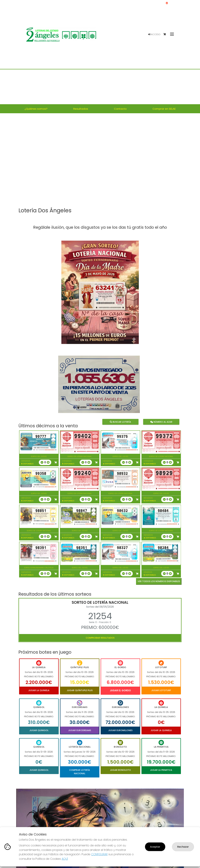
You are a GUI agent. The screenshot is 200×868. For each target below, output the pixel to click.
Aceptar (155, 847)
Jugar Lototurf (161, 690)
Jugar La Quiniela (39, 690)
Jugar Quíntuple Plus (80, 690)
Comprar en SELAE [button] (164, 109)
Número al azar (161, 422)
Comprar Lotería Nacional (80, 772)
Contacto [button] (120, 109)
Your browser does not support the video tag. (100, 161)
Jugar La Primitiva (161, 770)
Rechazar (183, 847)
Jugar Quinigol (39, 730)
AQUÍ (65, 859)
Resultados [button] (81, 109)
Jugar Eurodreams (80, 730)
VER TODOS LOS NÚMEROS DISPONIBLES (159, 581)
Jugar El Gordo (120, 690)
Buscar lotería (120, 422)
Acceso (154, 34)
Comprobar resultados (100, 638)
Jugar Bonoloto (120, 770)
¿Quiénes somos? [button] (36, 109)
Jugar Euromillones (120, 730)
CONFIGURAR (99, 854)
